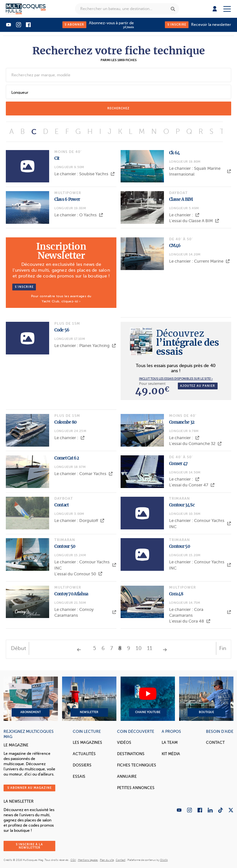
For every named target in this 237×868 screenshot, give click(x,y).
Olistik (164, 860)
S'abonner (74, 25)
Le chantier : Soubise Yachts (85, 174)
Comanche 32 (182, 422)
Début (19, 648)
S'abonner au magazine (30, 788)
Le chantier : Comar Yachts (84, 474)
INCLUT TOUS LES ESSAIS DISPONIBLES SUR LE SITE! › (176, 379)
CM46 (175, 246)
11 (150, 648)
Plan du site (107, 860)
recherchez (119, 108)
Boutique (206, 699)
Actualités (84, 754)
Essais (79, 776)
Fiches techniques (137, 765)
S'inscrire (177, 25)
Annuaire (127, 776)
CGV (73, 860)
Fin (223, 648)
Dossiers (82, 765)
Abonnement (31, 699)
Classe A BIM (181, 199)
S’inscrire (24, 287)
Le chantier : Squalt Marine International (200, 171)
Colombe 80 (65, 422)
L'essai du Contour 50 (78, 574)
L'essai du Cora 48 (190, 621)
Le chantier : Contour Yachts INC (200, 523)
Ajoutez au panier (198, 386)
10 (139, 648)
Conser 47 (178, 464)
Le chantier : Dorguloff (79, 521)
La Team (170, 743)
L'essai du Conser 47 (192, 485)
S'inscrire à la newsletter (29, 846)
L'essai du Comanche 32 (195, 444)
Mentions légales (88, 860)
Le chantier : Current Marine (199, 261)
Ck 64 (174, 153)
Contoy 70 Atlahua (71, 594)
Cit (57, 158)
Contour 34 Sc (182, 505)
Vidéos (124, 743)
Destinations (131, 754)
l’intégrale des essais (188, 342)
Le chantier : (184, 215)
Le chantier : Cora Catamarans (200, 612)
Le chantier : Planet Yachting (85, 346)
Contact (61, 505)
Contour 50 (65, 546)
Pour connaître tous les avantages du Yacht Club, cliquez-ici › (61, 299)
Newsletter (89, 699)
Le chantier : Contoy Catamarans (85, 612)
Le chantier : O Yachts (79, 215)
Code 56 (62, 330)
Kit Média (171, 754)
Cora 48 (176, 594)
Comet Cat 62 (67, 458)
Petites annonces (136, 788)
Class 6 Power (67, 199)
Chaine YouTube (148, 699)
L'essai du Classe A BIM (194, 221)
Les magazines (87, 743)
